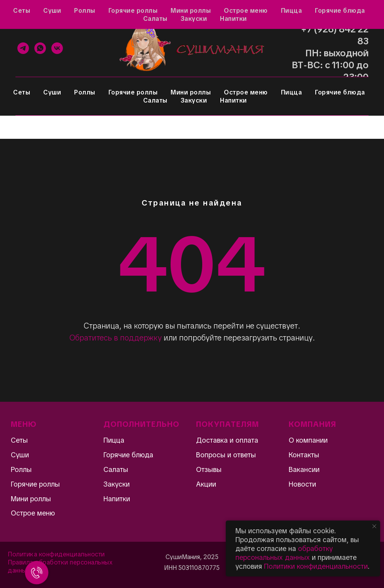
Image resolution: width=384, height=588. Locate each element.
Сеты (22, 92)
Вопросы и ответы (95, 10)
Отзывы (47, 10)
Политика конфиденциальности (56, 554)
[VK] (57, 48)
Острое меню (246, 92)
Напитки (233, 100)
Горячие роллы (133, 92)
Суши (52, 92)
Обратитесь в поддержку (116, 338)
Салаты (155, 100)
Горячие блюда (340, 92)
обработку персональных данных (284, 553)
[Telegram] (23, 48)
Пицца (292, 92)
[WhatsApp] (40, 48)
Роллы (85, 92)
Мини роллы (191, 92)
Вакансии (304, 469)
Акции (16, 10)
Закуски (194, 100)
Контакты (209, 10)
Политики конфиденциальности (316, 566)
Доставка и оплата (158, 10)
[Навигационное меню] (13, 127)
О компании (308, 440)
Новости (302, 484)
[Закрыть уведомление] (374, 526)
